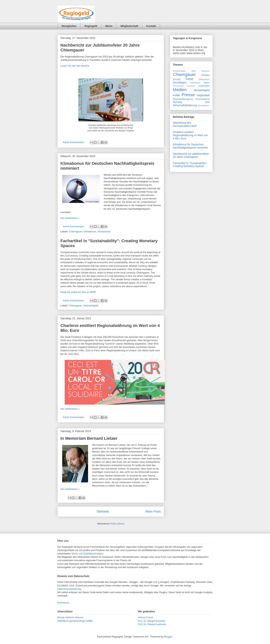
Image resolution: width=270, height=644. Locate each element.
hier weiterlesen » (70, 218)
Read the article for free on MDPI (78, 292)
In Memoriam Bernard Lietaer (89, 438)
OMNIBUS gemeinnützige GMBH (75, 621)
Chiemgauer (76, 231)
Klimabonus (90, 231)
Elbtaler (206, 75)
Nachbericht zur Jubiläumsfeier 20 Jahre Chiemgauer (191, 155)
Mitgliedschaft (129, 26)
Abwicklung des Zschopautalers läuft (185, 124)
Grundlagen (180, 82)
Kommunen (178, 86)
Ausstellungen (180, 71)
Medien (180, 90)
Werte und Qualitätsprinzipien (87, 554)
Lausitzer (191, 86)
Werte (109, 26)
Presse (188, 95)
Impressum (63, 603)
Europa (177, 79)
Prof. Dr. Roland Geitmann (152, 624)
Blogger (168, 637)
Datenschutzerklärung (69, 589)
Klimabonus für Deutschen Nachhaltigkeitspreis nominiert (190, 146)
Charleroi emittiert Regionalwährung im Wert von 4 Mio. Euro (190, 135)
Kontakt (151, 26)
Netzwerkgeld (91, 306)
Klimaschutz (104, 231)
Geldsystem (204, 79)
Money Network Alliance (70, 617)
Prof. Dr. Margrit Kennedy (152, 621)
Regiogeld (91, 26)
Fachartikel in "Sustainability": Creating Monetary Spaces (190, 165)
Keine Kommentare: (74, 142)
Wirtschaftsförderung (185, 105)
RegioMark (203, 95)
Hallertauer (195, 83)
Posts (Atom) (117, 524)
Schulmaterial (202, 99)
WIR (207, 102)
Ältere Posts (153, 511)
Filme (189, 79)
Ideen (207, 83)
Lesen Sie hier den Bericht (75, 66)
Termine (178, 102)
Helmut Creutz (146, 617)
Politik (176, 95)
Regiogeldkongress (183, 99)
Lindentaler (204, 86)
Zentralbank (203, 105)
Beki (194, 71)
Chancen (205, 71)
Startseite (103, 511)
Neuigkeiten (69, 26)
